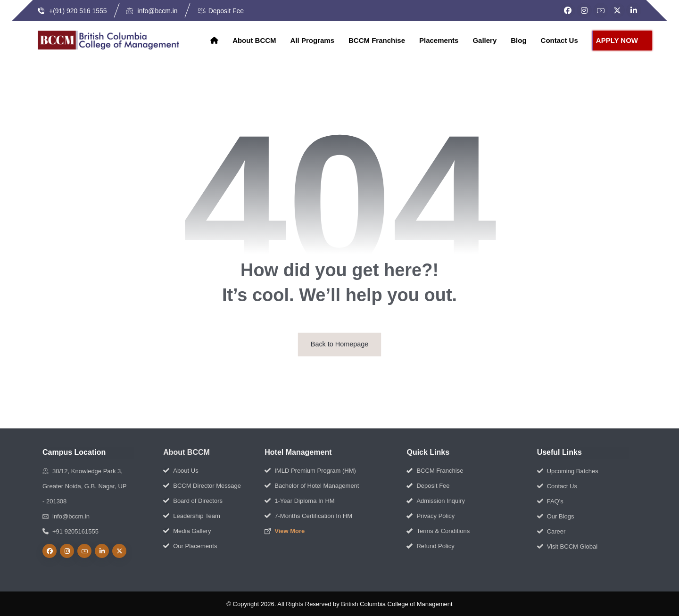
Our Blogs (556, 516)
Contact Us (557, 486)
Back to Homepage (339, 344)
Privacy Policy (431, 516)
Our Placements (190, 546)
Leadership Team (192, 516)
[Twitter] (617, 10)
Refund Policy (430, 546)
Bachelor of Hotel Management (312, 486)
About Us (181, 471)
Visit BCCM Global (567, 546)
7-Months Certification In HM (308, 516)
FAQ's (550, 501)
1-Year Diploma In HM (299, 501)
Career (551, 531)
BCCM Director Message (202, 486)
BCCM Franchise (435, 471)
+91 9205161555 (70, 531)
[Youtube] (84, 551)
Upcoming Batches (568, 471)
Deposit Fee (428, 486)
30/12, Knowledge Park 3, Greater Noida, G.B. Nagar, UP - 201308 (84, 486)
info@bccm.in (66, 516)
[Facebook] (568, 10)
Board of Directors (193, 501)
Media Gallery (187, 531)
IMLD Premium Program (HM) (310, 471)
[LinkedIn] (634, 10)
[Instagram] (584, 10)
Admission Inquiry (436, 501)
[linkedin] (102, 551)
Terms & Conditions (438, 531)
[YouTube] (601, 10)
